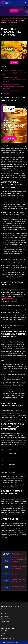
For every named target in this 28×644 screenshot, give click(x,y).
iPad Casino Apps (6, 616)
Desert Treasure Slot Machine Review (12, 70)
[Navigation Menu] (25, 3)
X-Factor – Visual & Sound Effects (12, 91)
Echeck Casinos (5, 621)
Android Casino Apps (6, 619)
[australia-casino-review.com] (7, 3)
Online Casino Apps (6, 609)
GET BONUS (14, 11)
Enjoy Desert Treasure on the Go (11, 84)
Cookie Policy (5, 631)
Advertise (3, 633)
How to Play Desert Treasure (10, 77)
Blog (2, 611)
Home (3, 19)
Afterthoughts (6, 93)
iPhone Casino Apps (6, 614)
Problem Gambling (6, 636)
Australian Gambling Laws (8, 638)
